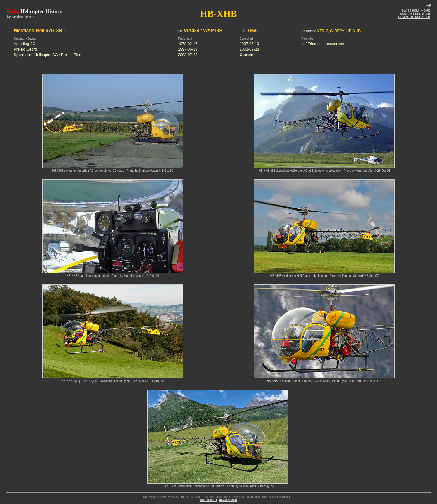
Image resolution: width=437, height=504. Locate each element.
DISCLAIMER (228, 500)
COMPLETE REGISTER (414, 17)
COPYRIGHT (209, 500)
